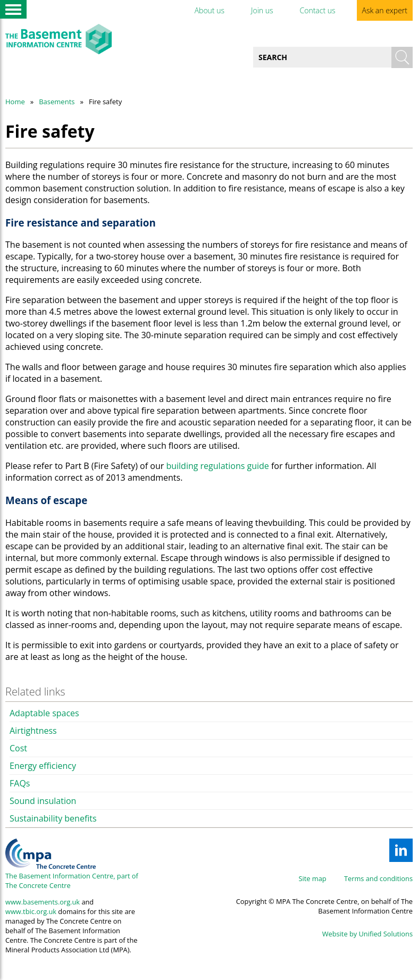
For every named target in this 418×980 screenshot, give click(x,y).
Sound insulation (43, 801)
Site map (313, 878)
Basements (57, 102)
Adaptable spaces (44, 713)
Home (15, 102)
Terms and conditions (378, 878)
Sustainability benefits (53, 818)
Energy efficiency (43, 766)
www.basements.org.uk (43, 902)
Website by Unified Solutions (367, 934)
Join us (262, 10)
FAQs (20, 783)
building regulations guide (217, 466)
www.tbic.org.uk (31, 911)
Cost (18, 748)
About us (210, 10)
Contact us (317, 10)
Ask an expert (385, 10)
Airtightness (33, 731)
